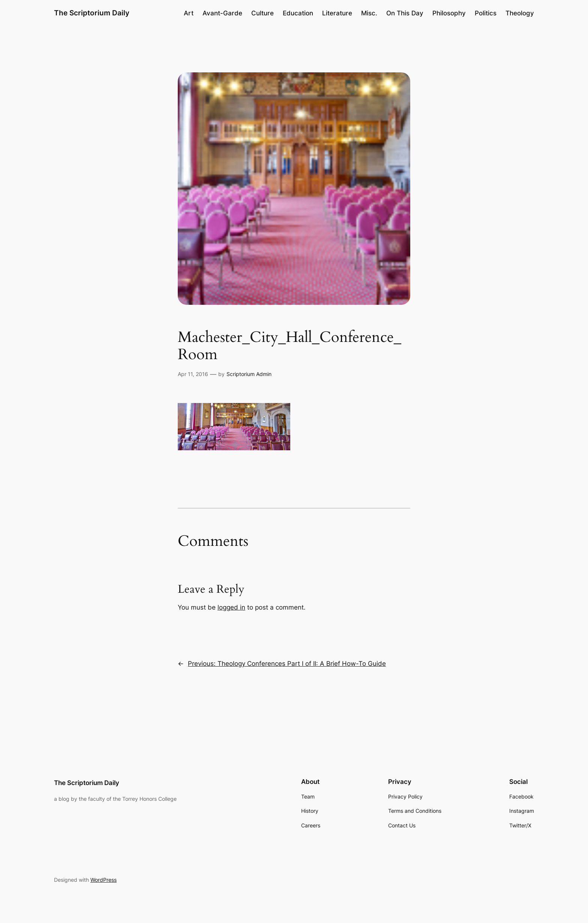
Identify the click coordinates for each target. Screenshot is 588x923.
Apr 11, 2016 (193, 374)
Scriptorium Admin (249, 374)
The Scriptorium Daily (92, 13)
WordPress (103, 880)
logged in (231, 607)
